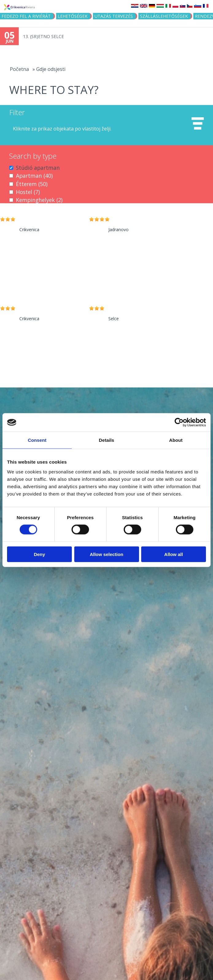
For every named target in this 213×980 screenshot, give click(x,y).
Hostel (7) (28, 192)
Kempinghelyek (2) (39, 200)
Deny (39, 554)
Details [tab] (106, 440)
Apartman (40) (34, 176)
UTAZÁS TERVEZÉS (114, 16)
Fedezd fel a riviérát (26, 16)
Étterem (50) (32, 184)
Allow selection (106, 554)
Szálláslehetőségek (164, 16)
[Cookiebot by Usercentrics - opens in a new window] (179, 422)
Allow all (174, 554)
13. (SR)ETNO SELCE (43, 36)
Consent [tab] (37, 440)
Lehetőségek (73, 16)
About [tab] (176, 440)
